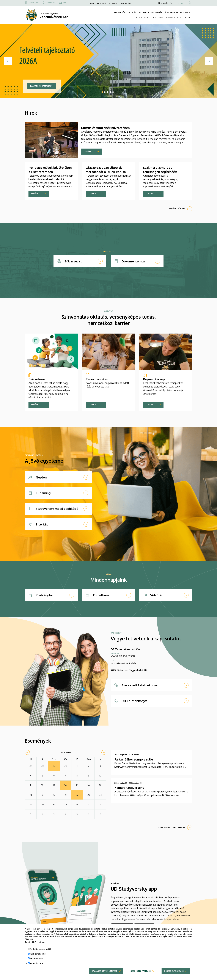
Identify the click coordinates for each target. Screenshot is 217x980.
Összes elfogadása (174, 973)
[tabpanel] (108, 61)
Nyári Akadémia (126, 3)
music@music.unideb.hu (124, 663)
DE (87, 3)
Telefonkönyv (50, 3)
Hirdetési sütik (36, 965)
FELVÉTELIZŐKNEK (143, 18)
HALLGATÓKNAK (157, 18)
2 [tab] (105, 92)
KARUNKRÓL (120, 12)
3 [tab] (108, 92)
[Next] (209, 61)
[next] (104, 752)
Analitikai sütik (37, 960)
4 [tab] (110, 92)
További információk (41, 86)
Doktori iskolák (101, 3)
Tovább (87, 151)
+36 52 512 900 (33, 3)
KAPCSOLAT (186, 12)
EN (182, 3)
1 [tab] (102, 92)
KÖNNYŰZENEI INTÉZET (174, 18)
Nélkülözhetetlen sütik (41, 951)
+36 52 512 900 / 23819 (123, 656)
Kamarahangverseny (129, 788)
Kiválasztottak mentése (104, 973)
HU (179, 3)
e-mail (65, 3)
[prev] (27, 752)
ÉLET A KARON (171, 12)
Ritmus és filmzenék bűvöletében (105, 128)
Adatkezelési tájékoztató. (162, 938)
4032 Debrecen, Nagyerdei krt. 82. (129, 670)
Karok (92, 3)
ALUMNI (188, 18)
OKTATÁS (132, 12)
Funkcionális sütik (38, 955)
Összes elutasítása (141, 973)
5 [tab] (113, 92)
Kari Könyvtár (113, 3)
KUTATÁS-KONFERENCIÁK (151, 12)
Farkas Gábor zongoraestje (134, 759)
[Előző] (8, 61)
